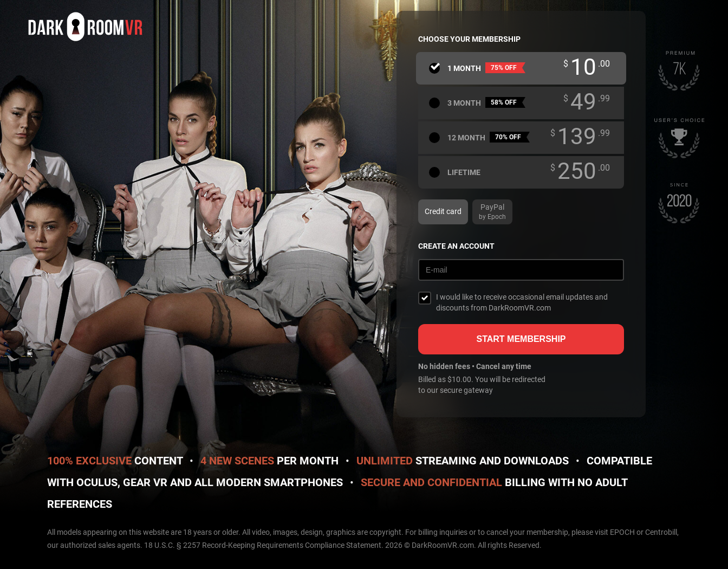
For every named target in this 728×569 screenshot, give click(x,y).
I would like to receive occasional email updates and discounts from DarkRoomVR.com (522, 302)
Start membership (521, 339)
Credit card (443, 211)
